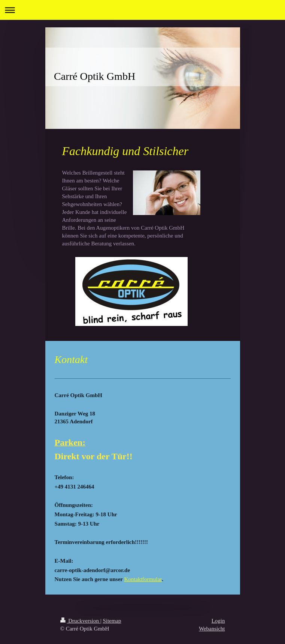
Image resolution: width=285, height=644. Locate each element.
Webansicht (212, 629)
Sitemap (112, 621)
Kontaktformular (143, 579)
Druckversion (80, 621)
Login (218, 621)
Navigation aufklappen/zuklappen (142, 10)
